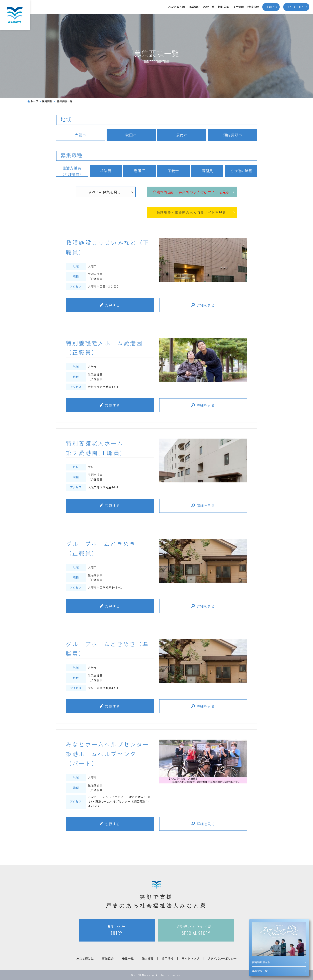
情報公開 (224, 7)
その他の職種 (241, 171)
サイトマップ (190, 958)
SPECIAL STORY (196, 930)
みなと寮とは (176, 7)
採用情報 (238, 7)
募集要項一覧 (260, 971)
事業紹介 (194, 7)
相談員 (106, 171)
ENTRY (117, 930)
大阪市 (80, 135)
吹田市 (131, 135)
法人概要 (148, 958)
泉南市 (182, 135)
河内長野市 (233, 135)
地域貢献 (253, 7)
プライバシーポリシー (222, 958)
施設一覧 (209, 7)
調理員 (207, 171)
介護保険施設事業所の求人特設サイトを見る (191, 192)
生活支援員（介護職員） (72, 171)
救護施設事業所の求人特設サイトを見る (191, 213)
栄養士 (173, 171)
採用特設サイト (261, 962)
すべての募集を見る (105, 192)
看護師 (140, 171)
